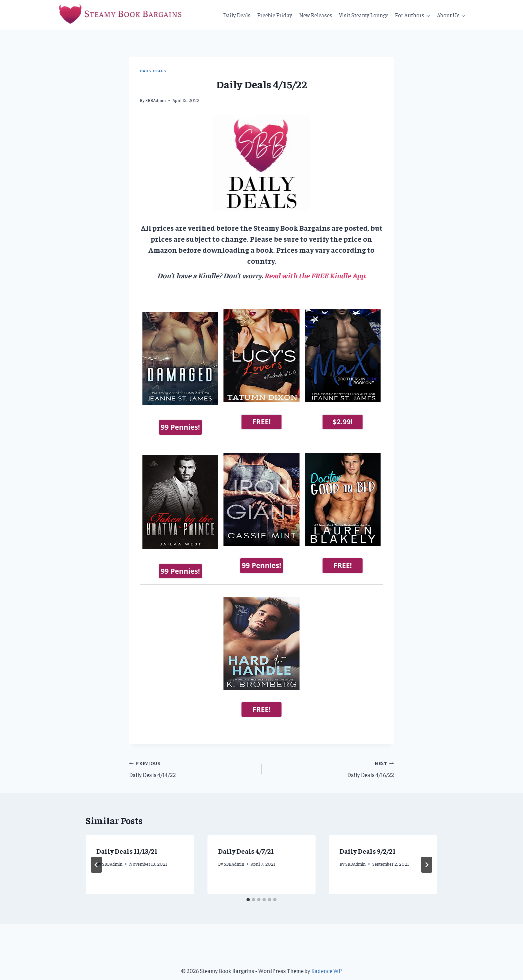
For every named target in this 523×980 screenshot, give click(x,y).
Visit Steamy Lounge (364, 15)
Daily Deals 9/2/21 (368, 840)
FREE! (262, 422)
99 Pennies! (180, 422)
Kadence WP (327, 960)
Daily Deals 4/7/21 (246, 840)
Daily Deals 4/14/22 (192, 757)
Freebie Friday (275, 15)
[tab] (248, 889)
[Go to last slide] (96, 854)
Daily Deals (237, 15)
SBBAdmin (156, 100)
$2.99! (343, 422)
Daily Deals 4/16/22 (331, 757)
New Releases (316, 15)
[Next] (427, 854)
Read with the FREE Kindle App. (315, 275)
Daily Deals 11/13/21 (127, 840)
